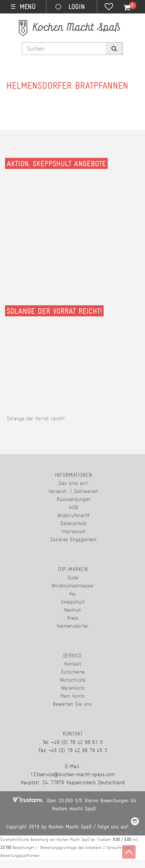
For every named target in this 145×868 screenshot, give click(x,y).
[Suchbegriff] (64, 49)
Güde (73, 578)
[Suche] (114, 49)
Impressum (73, 531)
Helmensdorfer (72, 626)
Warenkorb (73, 688)
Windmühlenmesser (73, 586)
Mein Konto (72, 696)
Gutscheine (73, 672)
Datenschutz (73, 523)
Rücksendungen (74, 499)
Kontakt (73, 664)
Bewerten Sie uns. (72, 704)
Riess (73, 618)
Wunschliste (72, 680)
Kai (73, 594)
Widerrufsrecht (73, 515)
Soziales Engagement (73, 539)
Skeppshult (73, 602)
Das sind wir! (73, 483)
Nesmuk (72, 610)
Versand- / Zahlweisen (73, 491)
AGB (74, 507)
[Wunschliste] (109, 7)
